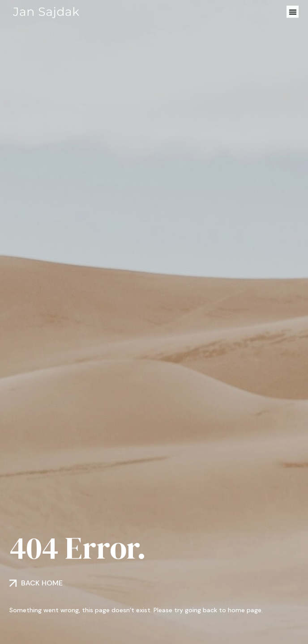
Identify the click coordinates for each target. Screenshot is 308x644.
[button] (293, 11)
